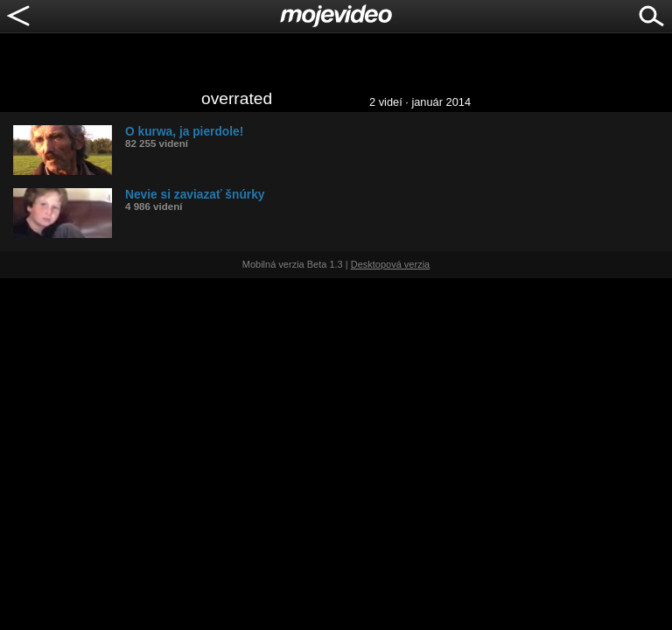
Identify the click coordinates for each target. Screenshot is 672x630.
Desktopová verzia (391, 264)
